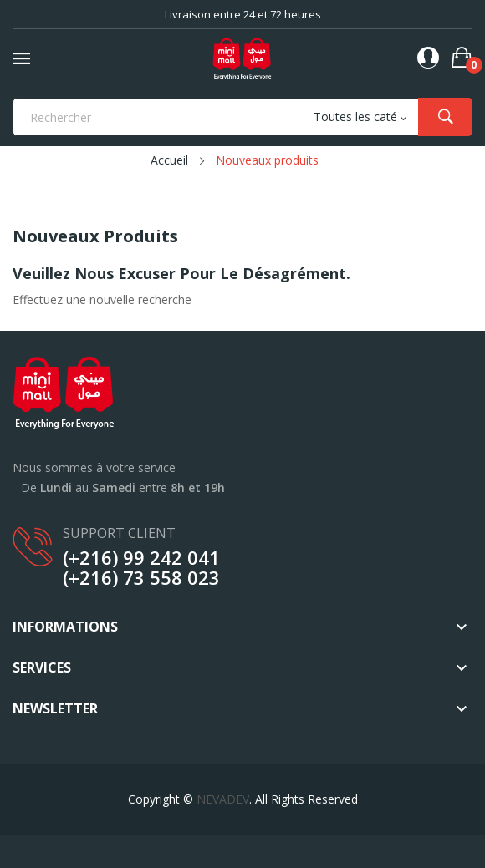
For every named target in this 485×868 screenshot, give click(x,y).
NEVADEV (223, 799)
